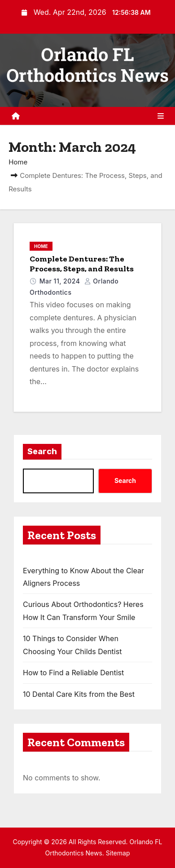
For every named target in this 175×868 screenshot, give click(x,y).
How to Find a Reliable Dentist (73, 673)
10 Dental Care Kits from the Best (79, 694)
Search (42, 452)
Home (18, 162)
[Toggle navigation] (161, 116)
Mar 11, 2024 (61, 281)
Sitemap (118, 853)
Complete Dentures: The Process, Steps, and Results (82, 264)
